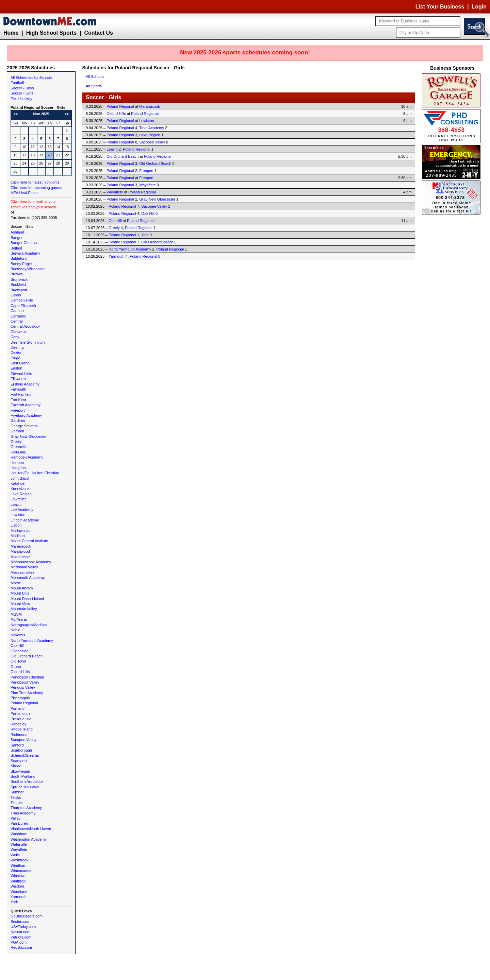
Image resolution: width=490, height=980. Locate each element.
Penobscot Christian (27, 677)
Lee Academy (22, 510)
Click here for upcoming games (36, 188)
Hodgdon (18, 468)
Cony (15, 337)
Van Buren (19, 823)
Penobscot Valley (25, 682)
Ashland (17, 232)
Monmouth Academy (28, 578)
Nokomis (18, 635)
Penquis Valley (23, 687)
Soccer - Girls (22, 93)
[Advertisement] (453, 318)
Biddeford (19, 258)
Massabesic (20, 557)
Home (11, 33)
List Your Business (440, 7)
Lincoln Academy (25, 520)
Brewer (17, 274)
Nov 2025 (41, 114)
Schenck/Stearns (25, 755)
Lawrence (19, 499)
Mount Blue (20, 593)
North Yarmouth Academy (32, 640)
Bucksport (19, 290)
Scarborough (21, 750)
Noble (15, 630)
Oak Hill (17, 646)
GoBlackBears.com (27, 916)
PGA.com (19, 942)
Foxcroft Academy (26, 405)
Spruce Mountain (25, 787)
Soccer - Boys (22, 88)
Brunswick (19, 279)
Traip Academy (23, 813)
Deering (17, 347)
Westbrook (19, 860)
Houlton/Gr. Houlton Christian (35, 473)
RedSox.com (21, 947)
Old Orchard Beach (27, 656)
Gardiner (18, 420)
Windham (18, 865)
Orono (16, 667)
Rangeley (18, 724)
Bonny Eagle (21, 264)
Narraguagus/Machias (29, 625)
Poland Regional (24, 703)
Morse (16, 583)
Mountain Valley (24, 609)
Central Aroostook (25, 326)
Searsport (19, 761)
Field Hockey (21, 99)
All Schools (95, 76)
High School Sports (51, 33)
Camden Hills (22, 300)
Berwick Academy (25, 253)
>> (67, 114)
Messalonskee (22, 572)
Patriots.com (21, 937)
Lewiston (18, 515)
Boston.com (20, 922)
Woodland (19, 892)
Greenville (19, 447)
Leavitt (16, 504)
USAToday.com (23, 927)
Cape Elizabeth (23, 306)
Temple (17, 803)
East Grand (20, 363)
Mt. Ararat (19, 619)
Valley (15, 818)
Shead (16, 766)
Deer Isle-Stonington (28, 342)
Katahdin (18, 483)
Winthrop (18, 881)
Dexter (16, 353)
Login (479, 7)
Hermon (17, 463)
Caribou (17, 311)
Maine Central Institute (29, 541)
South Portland (23, 776)
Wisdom (17, 886)
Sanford (17, 745)
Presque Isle (21, 719)
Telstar (16, 797)
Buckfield (18, 285)
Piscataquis (20, 698)
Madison (18, 536)
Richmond (19, 735)
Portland (18, 708)
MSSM (16, 614)
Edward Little (21, 374)
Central (17, 321)
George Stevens (24, 426)
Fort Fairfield (21, 394)
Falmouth (18, 389)
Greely (16, 442)
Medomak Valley (24, 567)
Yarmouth (19, 897)
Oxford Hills (20, 672)
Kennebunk (20, 488)
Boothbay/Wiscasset (28, 269)
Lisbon (16, 525)
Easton (16, 368)
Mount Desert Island (27, 599)
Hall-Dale (18, 452)
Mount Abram (22, 588)
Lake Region (21, 494)
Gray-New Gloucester (29, 436)
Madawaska (21, 531)
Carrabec (18, 316)
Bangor (17, 238)
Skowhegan (20, 771)
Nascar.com (20, 932)
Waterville (19, 844)
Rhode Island (22, 729)
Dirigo (15, 358)
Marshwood (20, 551)
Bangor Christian (24, 243)
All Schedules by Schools (32, 78)
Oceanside (20, 651)
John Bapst (20, 478)
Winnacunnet (21, 871)
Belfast (16, 248)
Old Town (18, 661)
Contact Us (98, 33)
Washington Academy (29, 839)
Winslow (18, 876)
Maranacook (21, 546)
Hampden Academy (27, 457)
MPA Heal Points (24, 193)
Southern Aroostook (27, 781)
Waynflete (19, 849)
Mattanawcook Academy (31, 562)
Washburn (19, 834)
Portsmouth (20, 713)
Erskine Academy (25, 384)
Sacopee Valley (23, 740)
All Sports (94, 86)
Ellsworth (18, 379)
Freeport (18, 410)
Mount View (20, 604)
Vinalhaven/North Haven (31, 829)
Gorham (17, 431)
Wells (15, 855)
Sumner (17, 792)
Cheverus (19, 332)
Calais (16, 295)
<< (16, 114)
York (14, 902)
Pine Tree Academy (27, 693)
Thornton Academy (26, 808)
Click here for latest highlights (35, 182)
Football (17, 83)
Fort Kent (18, 400)
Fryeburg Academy (26, 415)
